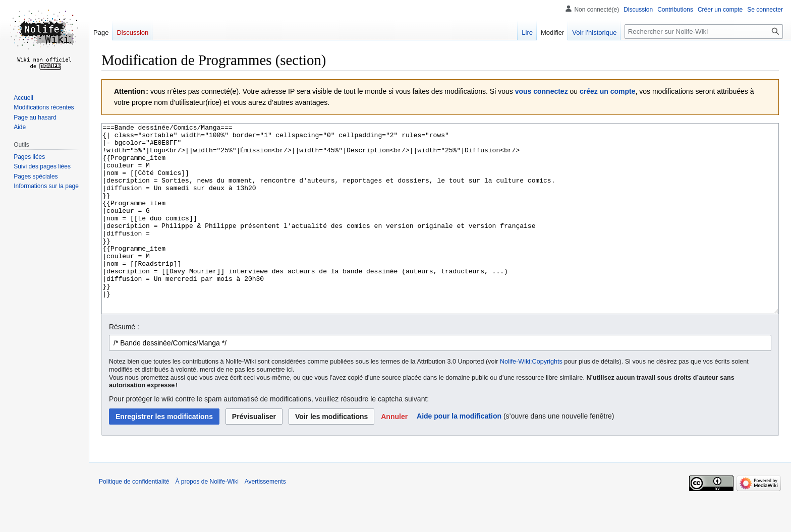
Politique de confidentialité (134, 519)
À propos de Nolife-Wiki (207, 519)
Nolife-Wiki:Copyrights (531, 399)
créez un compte (607, 91)
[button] (394, 454)
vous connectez (542, 91)
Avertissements (265, 519)
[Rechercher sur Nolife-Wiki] (704, 32)
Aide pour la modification (459, 454)
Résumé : (124, 365)
